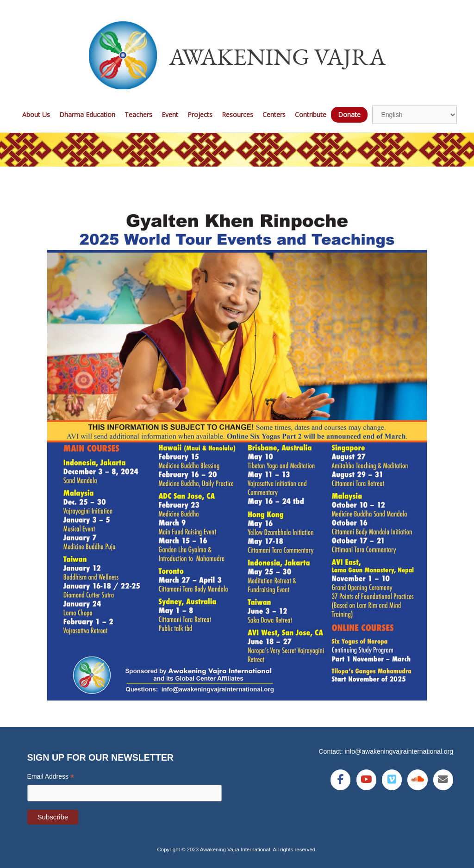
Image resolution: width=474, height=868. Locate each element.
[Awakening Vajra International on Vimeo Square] (392, 780)
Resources (237, 115)
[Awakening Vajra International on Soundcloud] (417, 780)
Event (170, 115)
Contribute (311, 115)
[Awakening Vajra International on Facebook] (340, 780)
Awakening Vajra (277, 56)
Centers (274, 115)
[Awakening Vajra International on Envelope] (443, 780)
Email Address (51, 777)
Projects (200, 115)
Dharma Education (87, 115)
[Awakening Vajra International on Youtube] (366, 780)
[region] (237, 150)
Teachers (138, 115)
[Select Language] (415, 115)
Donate (349, 115)
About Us (36, 115)
